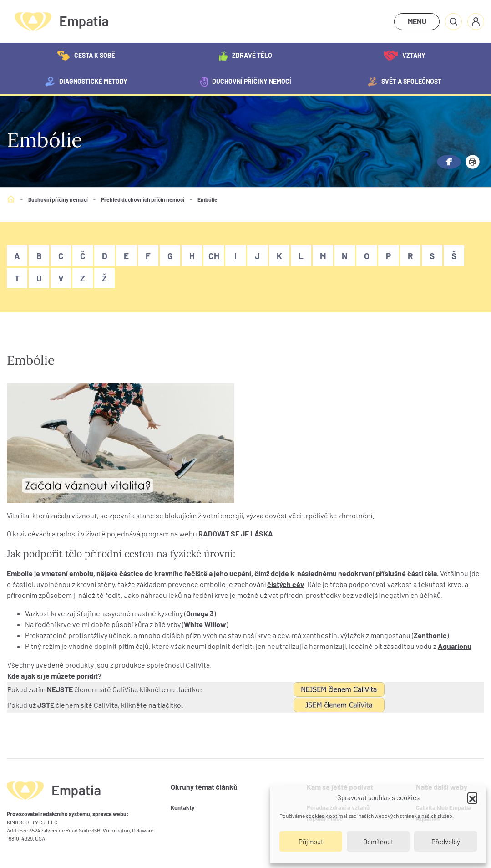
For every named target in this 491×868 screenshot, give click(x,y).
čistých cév (286, 584)
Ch (214, 256)
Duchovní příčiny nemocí (245, 82)
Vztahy (405, 56)
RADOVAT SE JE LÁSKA (236, 534)
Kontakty (183, 807)
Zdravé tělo (245, 56)
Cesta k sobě (86, 56)
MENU (417, 21)
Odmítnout (378, 842)
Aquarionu (455, 646)
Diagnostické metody (86, 82)
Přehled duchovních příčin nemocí (143, 199)
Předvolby (446, 842)
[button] (472, 797)
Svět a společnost (405, 82)
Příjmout (311, 842)
